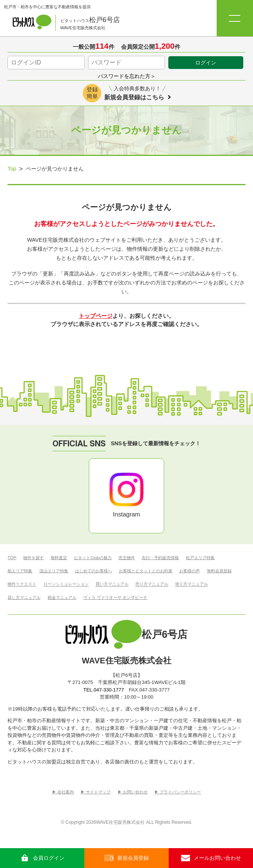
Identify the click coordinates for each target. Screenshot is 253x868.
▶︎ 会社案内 (63, 792)
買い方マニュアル (112, 584)
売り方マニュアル (152, 584)
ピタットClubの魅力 (93, 558)
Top (12, 169)
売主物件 (127, 558)
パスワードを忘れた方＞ (127, 76)
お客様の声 (189, 571)
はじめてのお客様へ (94, 571)
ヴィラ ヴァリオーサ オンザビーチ (115, 598)
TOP (12, 558)
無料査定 (59, 558)
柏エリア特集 (20, 571)
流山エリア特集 (54, 571)
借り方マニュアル (192, 584)
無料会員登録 (219, 571)
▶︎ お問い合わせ (133, 792)
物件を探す (34, 558)
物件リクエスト (22, 584)
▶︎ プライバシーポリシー (178, 792)
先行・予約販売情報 (160, 558)
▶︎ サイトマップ (96, 792)
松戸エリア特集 (200, 558)
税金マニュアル (62, 598)
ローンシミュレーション (66, 584)
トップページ (96, 316)
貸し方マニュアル (24, 598)
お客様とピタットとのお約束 (146, 571)
